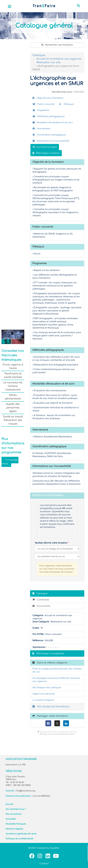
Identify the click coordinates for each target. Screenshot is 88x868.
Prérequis (67, 104)
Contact (44, 864)
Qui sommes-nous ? (16, 809)
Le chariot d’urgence (43, 700)
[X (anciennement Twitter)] (57, 723)
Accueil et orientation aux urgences (59, 59)
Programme (41, 110)
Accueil (9, 804)
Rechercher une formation (57, 45)
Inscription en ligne (45, 147)
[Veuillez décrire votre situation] (57, 556)
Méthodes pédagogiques (49, 116)
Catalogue (39, 55)
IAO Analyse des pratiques (47, 688)
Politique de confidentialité (19, 839)
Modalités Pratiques (16, 824)
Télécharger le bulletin (46, 153)
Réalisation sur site (48, 62)
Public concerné (44, 104)
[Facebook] (48, 723)
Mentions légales (14, 829)
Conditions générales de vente (21, 834)
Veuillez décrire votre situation (51, 543)
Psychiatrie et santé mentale (13, 375)
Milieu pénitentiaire (13, 397)
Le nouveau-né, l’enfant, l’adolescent (13, 386)
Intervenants (42, 129)
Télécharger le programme (48, 654)
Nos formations (14, 814)
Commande (41, 600)
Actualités (11, 819)
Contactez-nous (10, 462)
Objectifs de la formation (48, 98)
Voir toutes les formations (51, 707)
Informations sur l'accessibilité (51, 141)
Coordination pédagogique (49, 135)
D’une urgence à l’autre (13, 366)
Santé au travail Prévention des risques (13, 420)
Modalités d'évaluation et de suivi (53, 123)
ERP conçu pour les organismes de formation (57, 734)
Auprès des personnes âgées (13, 408)
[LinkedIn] (66, 723)
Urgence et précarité (44, 694)
